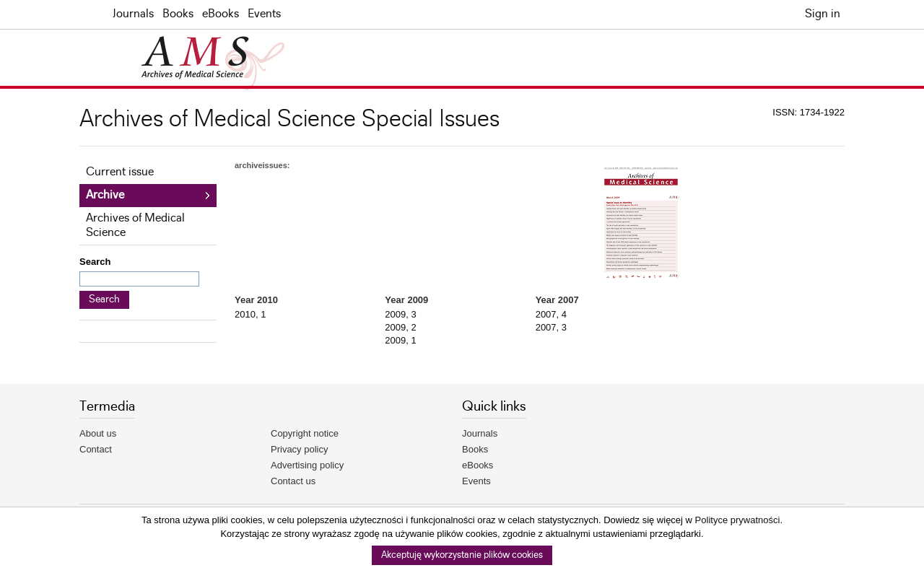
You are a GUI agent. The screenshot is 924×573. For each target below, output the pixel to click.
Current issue (120, 172)
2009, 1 (400, 340)
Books (178, 14)
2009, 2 (400, 327)
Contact (96, 449)
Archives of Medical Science (135, 226)
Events (264, 14)
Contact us (293, 481)
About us (98, 433)
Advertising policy (307, 465)
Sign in (823, 14)
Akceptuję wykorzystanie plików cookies (462, 555)
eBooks (221, 14)
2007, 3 (551, 327)
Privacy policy (299, 449)
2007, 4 (551, 314)
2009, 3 (400, 314)
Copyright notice (305, 433)
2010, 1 (250, 314)
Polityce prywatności (738, 520)
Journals (133, 14)
